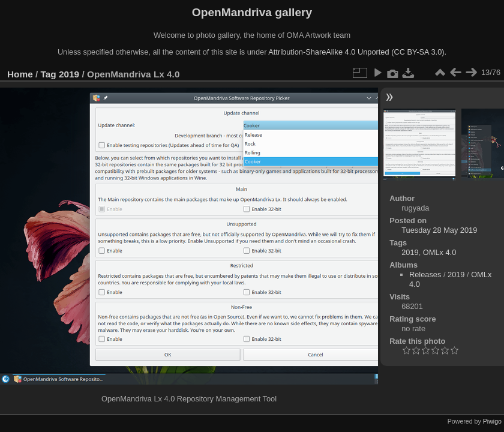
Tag (49, 74)
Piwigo (492, 421)
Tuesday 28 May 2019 (439, 230)
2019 (69, 74)
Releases (425, 274)
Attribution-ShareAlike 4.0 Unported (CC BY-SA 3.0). (357, 52)
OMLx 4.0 (439, 252)
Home (20, 74)
